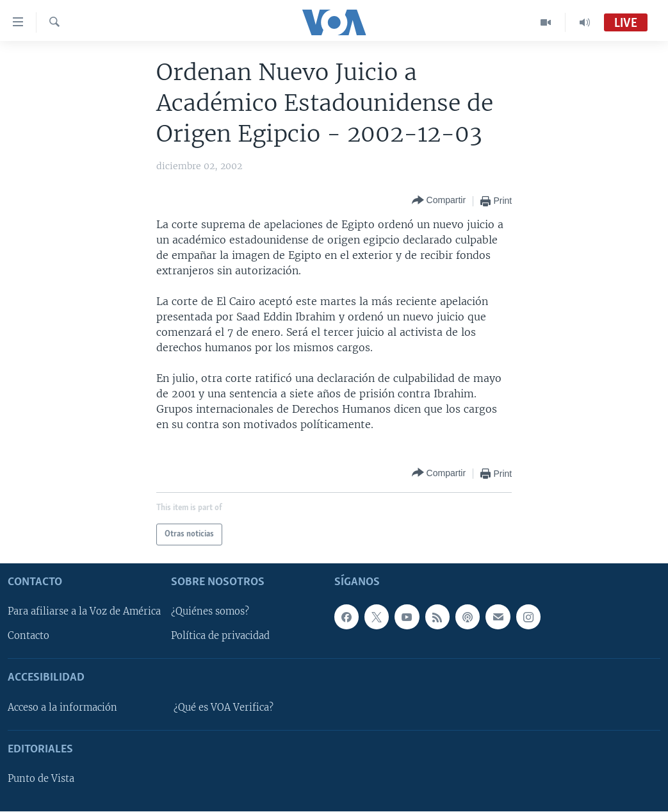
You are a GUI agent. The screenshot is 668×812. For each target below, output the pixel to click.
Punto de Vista (41, 779)
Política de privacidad (220, 636)
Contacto (29, 636)
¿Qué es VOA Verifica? (224, 708)
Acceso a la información (62, 708)
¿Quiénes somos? (210, 612)
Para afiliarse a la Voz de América (84, 612)
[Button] (439, 201)
